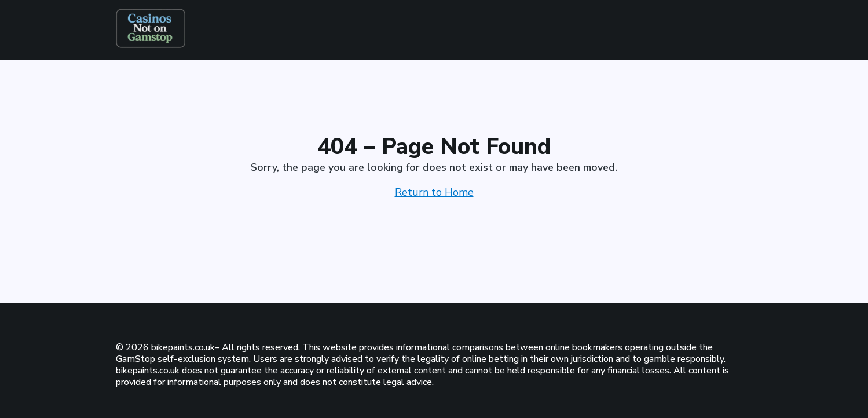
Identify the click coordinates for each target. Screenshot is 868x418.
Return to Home (434, 192)
